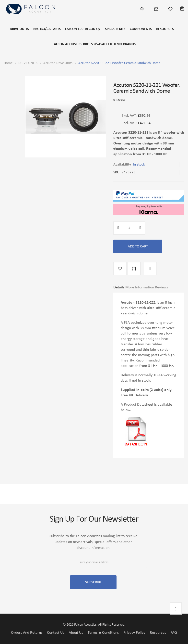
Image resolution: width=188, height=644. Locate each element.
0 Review (119, 100)
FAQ (174, 633)
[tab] (119, 289)
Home (8, 63)
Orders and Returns (27, 633)
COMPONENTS (141, 29)
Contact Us (56, 633)
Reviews (161, 287)
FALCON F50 (74, 29)
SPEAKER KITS (115, 29)
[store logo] (31, 9)
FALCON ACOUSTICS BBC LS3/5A (76, 44)
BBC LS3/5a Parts (47, 29)
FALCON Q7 (92, 29)
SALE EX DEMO (111, 44)
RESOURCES (165, 29)
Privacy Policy (134, 633)
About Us (76, 633)
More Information (140, 287)
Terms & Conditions (103, 633)
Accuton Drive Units (58, 63)
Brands (129, 44)
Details (119, 287)
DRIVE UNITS (19, 29)
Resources (158, 633)
